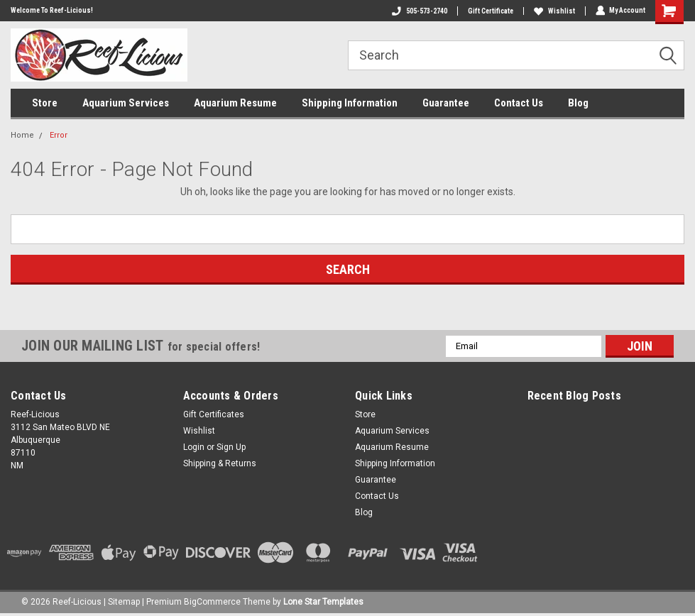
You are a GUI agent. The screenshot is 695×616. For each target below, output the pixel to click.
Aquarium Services (126, 103)
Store (45, 103)
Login (194, 447)
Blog (578, 103)
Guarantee (446, 103)
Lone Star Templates (323, 602)
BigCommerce (212, 602)
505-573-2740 (419, 11)
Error (59, 135)
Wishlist (554, 11)
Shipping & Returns (220, 463)
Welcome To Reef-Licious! (52, 10)
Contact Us (519, 103)
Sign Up (231, 447)
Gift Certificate (490, 11)
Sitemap (124, 602)
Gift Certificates (214, 414)
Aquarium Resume (235, 103)
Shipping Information (350, 103)
